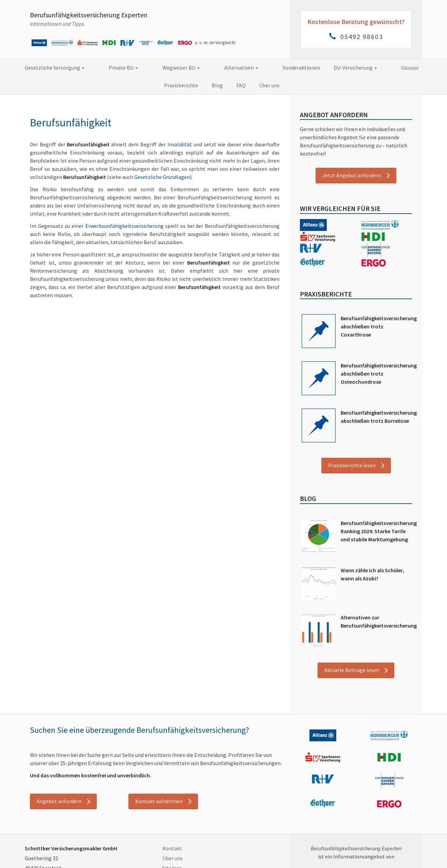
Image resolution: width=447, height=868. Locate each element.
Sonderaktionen (249, 68)
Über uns (233, 85)
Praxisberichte (387, 68)
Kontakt (172, 848)
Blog (423, 68)
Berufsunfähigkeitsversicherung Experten (89, 15)
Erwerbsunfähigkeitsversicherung (124, 226)
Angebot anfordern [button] (59, 801)
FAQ (205, 85)
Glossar (347, 68)
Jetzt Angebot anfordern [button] (352, 175)
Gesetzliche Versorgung (46, 68)
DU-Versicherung (303, 68)
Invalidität (180, 144)
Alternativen (200, 68)
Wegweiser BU (150, 68)
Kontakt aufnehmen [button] (159, 801)
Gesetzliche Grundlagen (162, 177)
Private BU (104, 68)
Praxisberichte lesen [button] (352, 465)
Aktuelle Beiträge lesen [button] (352, 670)
